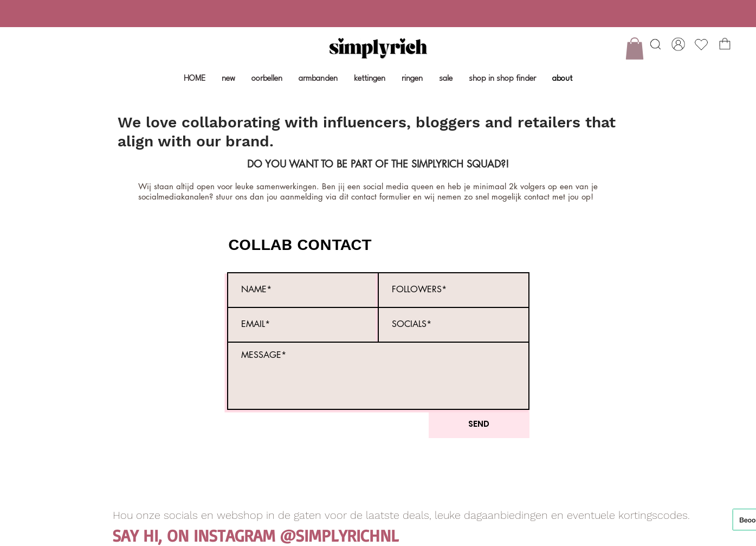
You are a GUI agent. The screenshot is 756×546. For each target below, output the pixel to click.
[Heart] (655, 44)
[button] (635, 49)
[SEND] (479, 424)
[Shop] (678, 44)
